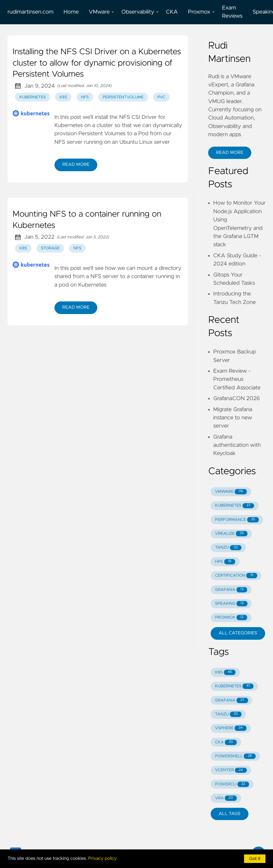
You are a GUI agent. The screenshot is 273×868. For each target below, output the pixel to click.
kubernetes (33, 97)
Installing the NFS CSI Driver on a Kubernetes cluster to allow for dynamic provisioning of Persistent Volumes (97, 63)
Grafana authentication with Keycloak (237, 445)
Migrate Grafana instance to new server (233, 418)
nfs (85, 97)
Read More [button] (230, 153)
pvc (162, 97)
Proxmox (202, 12)
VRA (226, 798)
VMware (102, 12)
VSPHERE (231, 728)
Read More (76, 165)
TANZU (228, 548)
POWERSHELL (235, 756)
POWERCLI (232, 784)
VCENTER (231, 770)
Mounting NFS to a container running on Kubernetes (87, 220)
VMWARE (231, 492)
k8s (63, 97)
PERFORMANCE (237, 520)
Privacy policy (102, 859)
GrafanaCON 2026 (236, 399)
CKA (172, 12)
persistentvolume (123, 97)
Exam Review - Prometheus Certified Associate (237, 379)
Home (71, 12)
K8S (225, 672)
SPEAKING (231, 604)
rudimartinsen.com (31, 12)
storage (50, 248)
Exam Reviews (232, 12)
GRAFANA (231, 590)
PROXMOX (231, 618)
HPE (225, 562)
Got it (255, 859)
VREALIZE (231, 534)
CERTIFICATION (236, 576)
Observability (140, 12)
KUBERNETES (235, 506)
